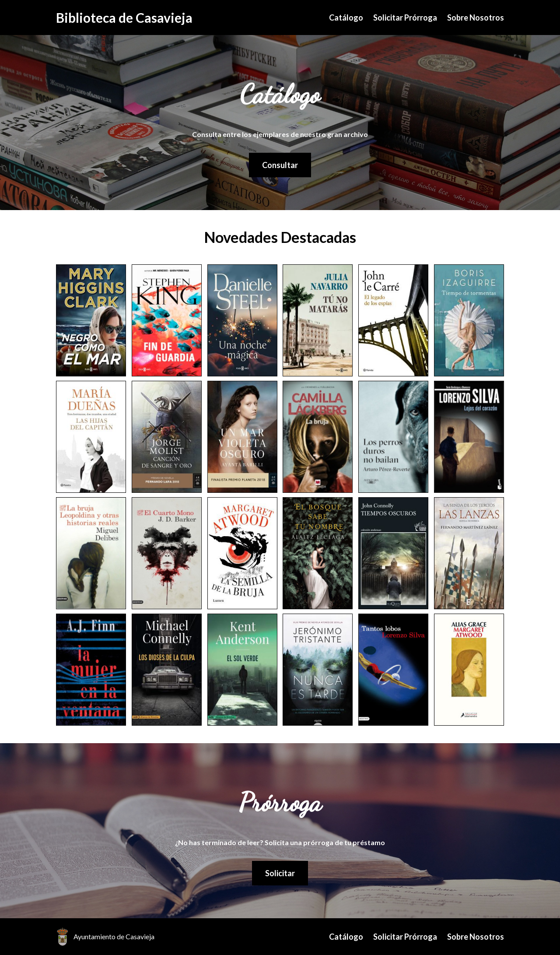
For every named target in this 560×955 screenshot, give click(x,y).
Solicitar (280, 873)
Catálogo (346, 18)
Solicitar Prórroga (405, 18)
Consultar (280, 165)
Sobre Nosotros (476, 18)
